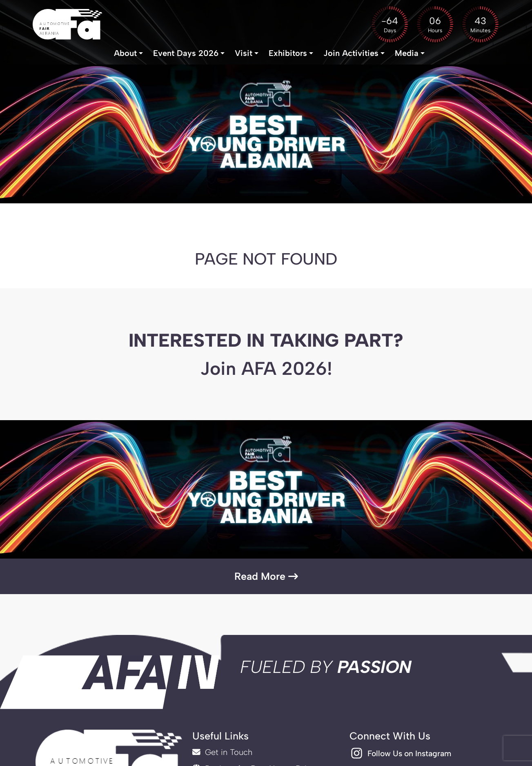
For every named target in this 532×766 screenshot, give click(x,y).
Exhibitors (288, 55)
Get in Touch (222, 753)
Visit (244, 55)
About (125, 55)
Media (407, 55)
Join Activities (351, 55)
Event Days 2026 (186, 55)
